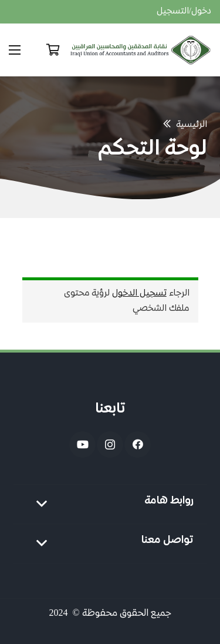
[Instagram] (110, 445)
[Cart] (53, 50)
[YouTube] (82, 445)
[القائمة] (15, 50)
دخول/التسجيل (184, 12)
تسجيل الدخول (139, 294)
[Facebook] (138, 445)
